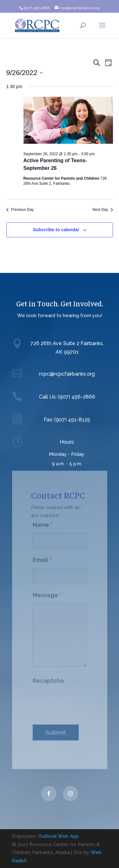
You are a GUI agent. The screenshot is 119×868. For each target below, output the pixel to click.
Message (47, 593)
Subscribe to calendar (56, 230)
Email (42, 557)
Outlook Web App (58, 836)
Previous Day (20, 210)
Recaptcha (48, 678)
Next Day (102, 210)
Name (43, 522)
